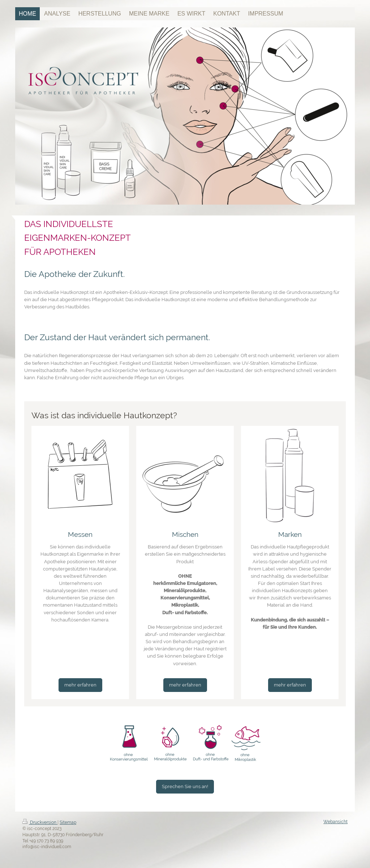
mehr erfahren (80, 685)
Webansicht (335, 822)
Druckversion (40, 822)
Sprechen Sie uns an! (185, 786)
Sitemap (68, 822)
